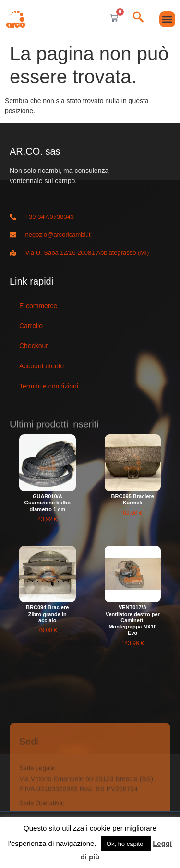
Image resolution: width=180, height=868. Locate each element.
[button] (167, 19)
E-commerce (38, 306)
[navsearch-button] (138, 18)
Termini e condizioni (49, 386)
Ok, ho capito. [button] (126, 844)
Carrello (31, 326)
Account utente (42, 366)
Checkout (33, 346)
